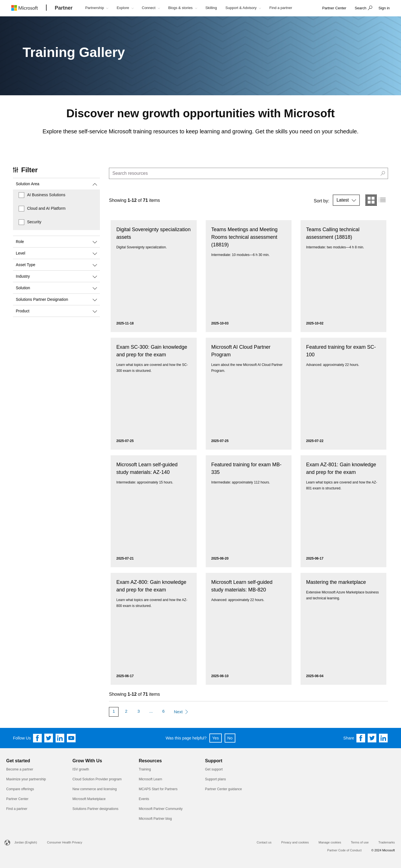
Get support (214, 769)
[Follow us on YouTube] (71, 738)
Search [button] (361, 8)
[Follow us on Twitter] (49, 738)
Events (144, 799)
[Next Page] (181, 712)
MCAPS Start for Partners (158, 789)
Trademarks (387, 842)
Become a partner (20, 769)
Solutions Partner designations (96, 809)
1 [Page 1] (114, 711)
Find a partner (17, 809)
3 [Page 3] (139, 711)
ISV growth (81, 769)
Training (145, 769)
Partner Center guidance (223, 789)
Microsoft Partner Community (161, 809)
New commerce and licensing (95, 789)
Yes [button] (215, 738)
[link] (334, 8)
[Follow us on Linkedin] (60, 738)
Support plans (215, 779)
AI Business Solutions (46, 195)
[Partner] (64, 8)
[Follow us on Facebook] (38, 738)
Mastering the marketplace (336, 582)
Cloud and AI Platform (46, 208)
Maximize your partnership (26, 779)
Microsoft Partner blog (155, 819)
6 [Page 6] (163, 711)
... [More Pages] (151, 711)
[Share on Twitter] (372, 738)
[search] (248, 173)
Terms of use (360, 842)
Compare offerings (20, 789)
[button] (363, 8)
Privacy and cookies (295, 842)
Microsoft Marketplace (89, 799)
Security (34, 222)
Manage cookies (330, 842)
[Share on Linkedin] (384, 738)
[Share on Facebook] (361, 738)
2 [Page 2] (126, 711)
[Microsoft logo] (29, 8)
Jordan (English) (26, 842)
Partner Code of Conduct (345, 850)
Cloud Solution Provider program (97, 779)
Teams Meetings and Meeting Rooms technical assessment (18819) (245, 237)
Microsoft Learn (151, 779)
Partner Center (17, 799)
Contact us (264, 842)
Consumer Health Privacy (65, 842)
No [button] (230, 738)
